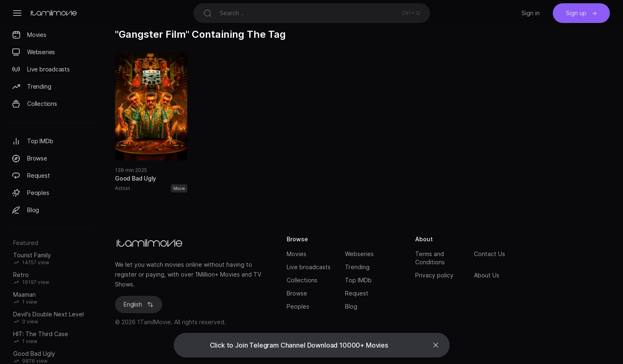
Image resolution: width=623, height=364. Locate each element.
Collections (302, 280)
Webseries (359, 254)
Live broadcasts (309, 267)
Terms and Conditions (430, 258)
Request (357, 293)
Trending (357, 267)
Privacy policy (434, 275)
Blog (351, 306)
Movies (297, 254)
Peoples (298, 306)
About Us (487, 275)
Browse (297, 293)
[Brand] (193, 243)
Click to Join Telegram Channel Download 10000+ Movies (299, 345)
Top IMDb (358, 280)
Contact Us (490, 254)
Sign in (531, 13)
